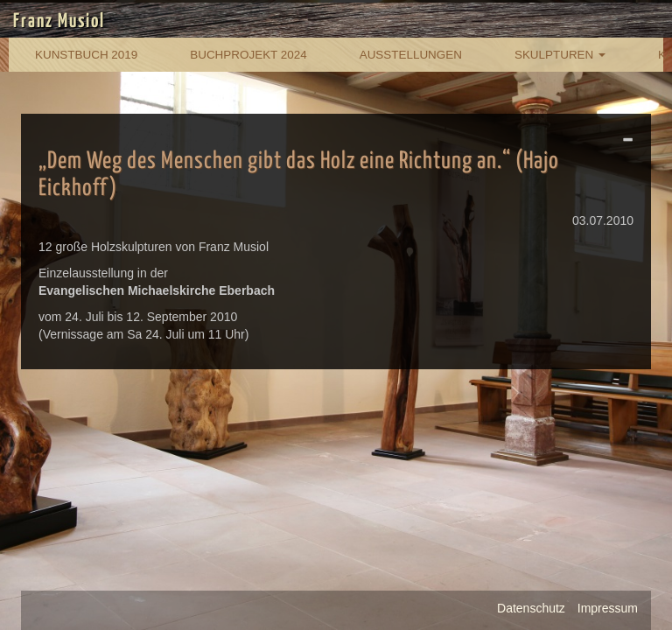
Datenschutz (531, 608)
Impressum (608, 608)
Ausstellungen (411, 55)
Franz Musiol (59, 22)
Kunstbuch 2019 (86, 55)
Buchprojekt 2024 (248, 55)
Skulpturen (560, 55)
